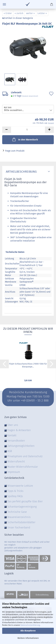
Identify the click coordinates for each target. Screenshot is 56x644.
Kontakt (12, 435)
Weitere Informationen (28, 638)
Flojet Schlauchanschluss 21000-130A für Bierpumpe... (28, 365)
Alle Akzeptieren (28, 631)
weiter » (30, 13)
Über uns (13, 425)
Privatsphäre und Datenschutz (25, 456)
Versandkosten (16, 441)
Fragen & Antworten (19, 430)
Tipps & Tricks (15, 491)
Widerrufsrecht (16, 462)
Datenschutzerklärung (30, 625)
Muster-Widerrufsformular (23, 467)
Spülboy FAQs (15, 496)
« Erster (8, 13)
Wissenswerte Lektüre (20, 486)
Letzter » (42, 13)
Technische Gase (17, 512)
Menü (4, 4)
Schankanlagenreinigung (22, 507)
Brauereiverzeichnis (19, 517)
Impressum (14, 472)
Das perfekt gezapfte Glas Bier (25, 501)
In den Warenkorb (25, 139)
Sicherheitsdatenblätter (21, 522)
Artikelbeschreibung (21, 172)
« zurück (19, 13)
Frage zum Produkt (15, 151)
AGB (10, 451)
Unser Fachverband (19, 528)
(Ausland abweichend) (30, 96)
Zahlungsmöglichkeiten (21, 446)
